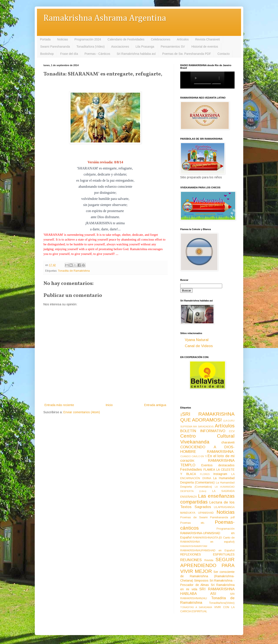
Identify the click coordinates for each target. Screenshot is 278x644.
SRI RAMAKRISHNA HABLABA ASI (207, 591)
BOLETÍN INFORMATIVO (203, 431)
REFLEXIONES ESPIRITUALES (207, 554)
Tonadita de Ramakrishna (74, 271)
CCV (232, 431)
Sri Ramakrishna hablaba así (136, 54)
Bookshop (47, 54)
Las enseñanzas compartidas (207, 499)
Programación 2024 (88, 39)
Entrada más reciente (59, 405)
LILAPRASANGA (224, 507)
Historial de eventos (205, 47)
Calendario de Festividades (126, 39)
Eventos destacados (218, 465)
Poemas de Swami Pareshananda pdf (207, 517)
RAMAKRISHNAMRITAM (194, 546)
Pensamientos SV (173, 47)
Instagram (220, 474)
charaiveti (228, 442)
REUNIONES (191, 560)
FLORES (205, 474)
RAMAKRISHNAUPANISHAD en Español (207, 550)
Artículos (183, 39)
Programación (226, 529)
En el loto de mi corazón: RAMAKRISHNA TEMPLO (207, 460)
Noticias (63, 39)
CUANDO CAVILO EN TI (194, 456)
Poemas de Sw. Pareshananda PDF (187, 54)
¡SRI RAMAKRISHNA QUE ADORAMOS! (207, 417)
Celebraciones (161, 39)
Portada (45, 39)
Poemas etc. (193, 523)
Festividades (191, 469)
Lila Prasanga (145, 47)
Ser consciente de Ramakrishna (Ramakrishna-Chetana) (207, 576)
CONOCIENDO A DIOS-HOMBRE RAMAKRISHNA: (207, 449)
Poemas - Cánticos (97, 54)
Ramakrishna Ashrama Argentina (105, 18)
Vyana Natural (197, 340)
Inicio (109, 405)
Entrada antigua (155, 405)
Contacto (223, 54)
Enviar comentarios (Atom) (82, 412)
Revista (209, 560)
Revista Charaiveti (208, 39)
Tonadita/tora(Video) (222, 603)
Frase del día (69, 54)
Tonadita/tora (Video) (91, 47)
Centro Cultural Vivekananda (207, 439)
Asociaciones (120, 47)
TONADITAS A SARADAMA (196, 607)
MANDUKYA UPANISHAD (197, 513)
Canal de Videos (199, 346)
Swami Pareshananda (55, 47)
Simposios (201, 580)
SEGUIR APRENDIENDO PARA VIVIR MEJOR (207, 565)
